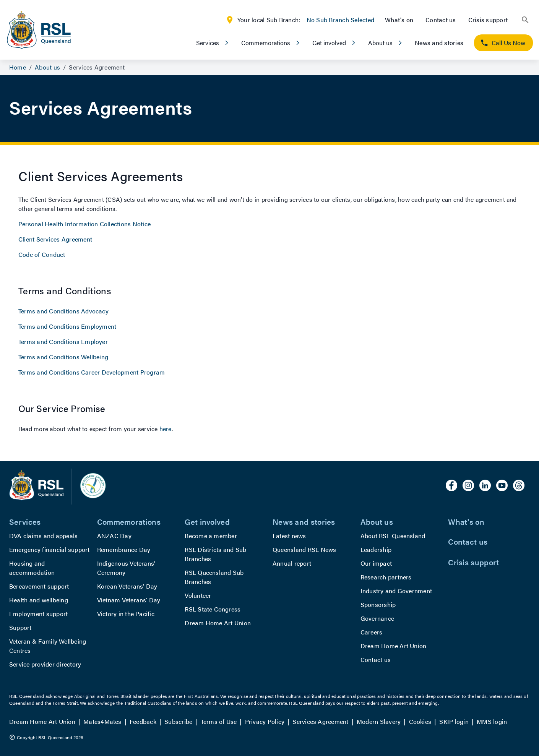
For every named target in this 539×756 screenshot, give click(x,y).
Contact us (441, 20)
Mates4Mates (102, 721)
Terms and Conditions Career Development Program (92, 372)
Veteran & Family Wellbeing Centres (48, 646)
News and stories (439, 43)
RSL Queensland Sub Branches (214, 577)
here (166, 429)
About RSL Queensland (393, 536)
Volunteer (198, 595)
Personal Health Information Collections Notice (84, 224)
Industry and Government (396, 591)
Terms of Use (219, 721)
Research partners (386, 577)
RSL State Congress (213, 609)
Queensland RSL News (304, 549)
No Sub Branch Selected (340, 20)
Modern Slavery (379, 721)
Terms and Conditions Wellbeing (63, 357)
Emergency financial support (49, 549)
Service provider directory (45, 664)
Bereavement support (39, 586)
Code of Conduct (42, 254)
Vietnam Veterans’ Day (129, 600)
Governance (377, 618)
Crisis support (488, 20)
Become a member (211, 536)
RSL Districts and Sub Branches (215, 554)
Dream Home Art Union (218, 623)
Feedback (143, 721)
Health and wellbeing (39, 600)
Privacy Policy (265, 721)
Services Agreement (320, 721)
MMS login (492, 721)
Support (20, 627)
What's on (399, 20)
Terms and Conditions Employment (67, 326)
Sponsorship (378, 604)
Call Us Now (503, 43)
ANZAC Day (114, 536)
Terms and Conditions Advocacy (63, 311)
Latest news (289, 536)
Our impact (376, 563)
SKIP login (454, 721)
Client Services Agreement (55, 239)
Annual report (292, 563)
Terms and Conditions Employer (63, 341)
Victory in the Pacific (126, 614)
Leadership (376, 549)
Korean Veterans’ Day (127, 586)
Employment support (38, 614)
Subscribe (178, 721)
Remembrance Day (124, 549)
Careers (372, 632)
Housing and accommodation (32, 568)
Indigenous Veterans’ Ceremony (126, 568)
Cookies (420, 721)
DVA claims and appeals (43, 536)
